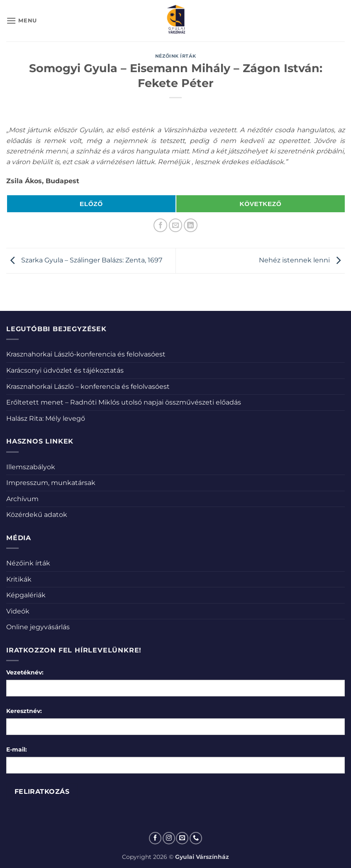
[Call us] (196, 838)
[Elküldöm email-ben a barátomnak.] (176, 225)
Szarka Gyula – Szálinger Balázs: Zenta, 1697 (84, 260)
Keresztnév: (24, 711)
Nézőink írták (175, 56)
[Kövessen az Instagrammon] (169, 838)
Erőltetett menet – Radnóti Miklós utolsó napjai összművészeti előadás (124, 402)
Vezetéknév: (25, 672)
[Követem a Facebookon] (155, 838)
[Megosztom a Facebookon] (160, 225)
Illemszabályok (31, 467)
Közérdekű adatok (37, 515)
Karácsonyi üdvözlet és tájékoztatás (65, 370)
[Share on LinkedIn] (191, 225)
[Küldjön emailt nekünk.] (182, 838)
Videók (18, 611)
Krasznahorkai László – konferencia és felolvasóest (88, 387)
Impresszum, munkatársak (51, 483)
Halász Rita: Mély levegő (46, 418)
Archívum (22, 499)
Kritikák (19, 579)
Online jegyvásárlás (38, 627)
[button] (22, 21)
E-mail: (17, 749)
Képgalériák (26, 595)
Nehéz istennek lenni (302, 260)
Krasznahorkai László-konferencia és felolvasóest (86, 354)
